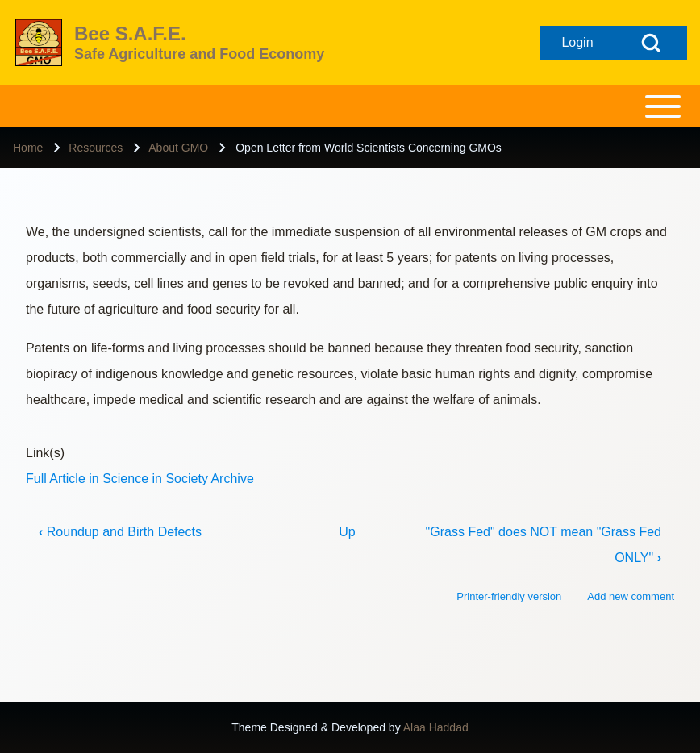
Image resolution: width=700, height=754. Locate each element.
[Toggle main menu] (350, 106)
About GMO (178, 148)
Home (28, 148)
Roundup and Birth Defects (120, 532)
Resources (96, 148)
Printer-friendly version (509, 596)
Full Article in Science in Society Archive (140, 479)
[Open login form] (577, 43)
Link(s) (45, 453)
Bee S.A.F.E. (130, 33)
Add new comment (631, 596)
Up (347, 532)
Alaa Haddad (436, 727)
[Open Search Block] (651, 43)
